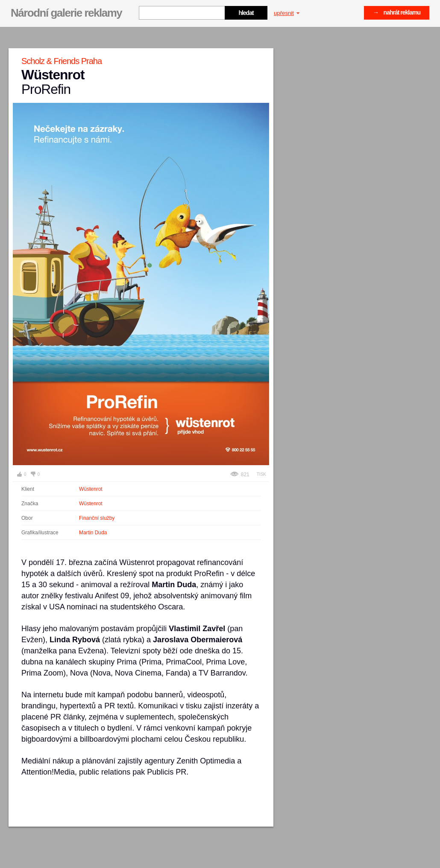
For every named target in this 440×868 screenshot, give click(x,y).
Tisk (261, 474)
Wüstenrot (91, 489)
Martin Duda (93, 533)
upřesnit (287, 13)
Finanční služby (97, 518)
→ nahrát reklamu (397, 12)
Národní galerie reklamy (66, 13)
